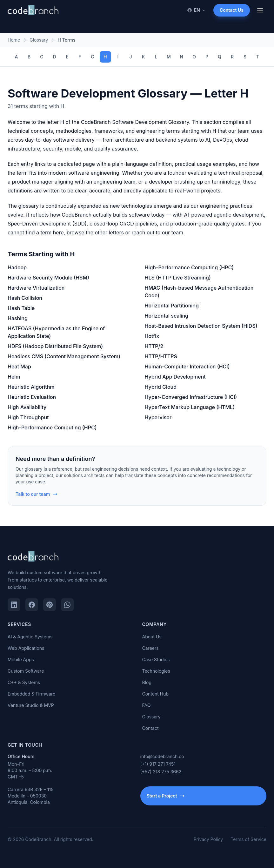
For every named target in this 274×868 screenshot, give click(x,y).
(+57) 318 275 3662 (161, 772)
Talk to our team (37, 494)
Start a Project (166, 796)
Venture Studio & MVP (31, 705)
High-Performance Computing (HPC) (52, 427)
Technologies (156, 671)
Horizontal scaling (167, 316)
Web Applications (26, 648)
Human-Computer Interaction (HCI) (187, 367)
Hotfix (152, 336)
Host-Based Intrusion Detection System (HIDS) (201, 326)
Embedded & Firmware (31, 694)
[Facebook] (32, 605)
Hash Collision (25, 298)
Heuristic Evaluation (32, 397)
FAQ (147, 705)
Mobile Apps (21, 659)
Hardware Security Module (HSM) (48, 278)
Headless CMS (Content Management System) (64, 356)
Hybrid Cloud (161, 387)
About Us (152, 637)
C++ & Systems (24, 682)
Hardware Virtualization (36, 288)
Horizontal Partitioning (172, 306)
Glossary (151, 717)
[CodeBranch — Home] (33, 10)
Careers (150, 648)
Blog (147, 682)
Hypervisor (158, 417)
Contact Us (232, 10)
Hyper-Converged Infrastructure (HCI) (191, 397)
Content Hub (156, 694)
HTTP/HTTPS (161, 356)
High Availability (27, 407)
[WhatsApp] (67, 605)
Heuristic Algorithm (31, 387)
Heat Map (19, 367)
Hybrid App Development (175, 377)
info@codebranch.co (162, 756)
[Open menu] (260, 10)
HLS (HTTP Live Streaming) (178, 278)
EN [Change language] (196, 10)
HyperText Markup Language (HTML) (190, 407)
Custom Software (26, 671)
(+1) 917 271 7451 (158, 764)
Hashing (18, 318)
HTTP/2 (154, 346)
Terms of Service (248, 839)
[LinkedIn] (14, 605)
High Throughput (28, 417)
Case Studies (156, 659)
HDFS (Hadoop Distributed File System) (55, 346)
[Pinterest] (50, 605)
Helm (14, 377)
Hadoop (17, 267)
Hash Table (21, 308)
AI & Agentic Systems (30, 637)
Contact (150, 728)
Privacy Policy (208, 839)
